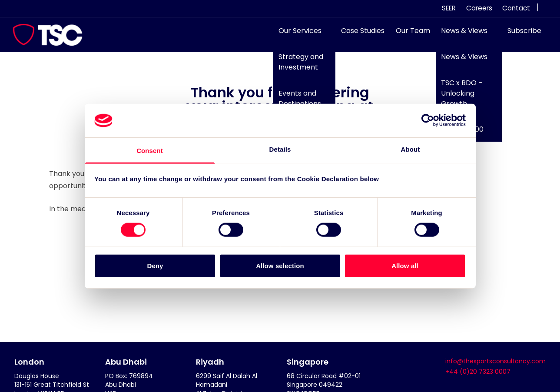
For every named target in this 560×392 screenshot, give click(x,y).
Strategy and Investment (297, 66)
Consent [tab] (150, 151)
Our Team (409, 35)
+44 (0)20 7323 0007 (478, 372)
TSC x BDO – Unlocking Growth (458, 97)
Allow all (405, 265)
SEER (449, 8)
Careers (479, 8)
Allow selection (280, 265)
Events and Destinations (295, 102)
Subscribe (520, 35)
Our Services (296, 35)
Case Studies (359, 35)
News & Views (460, 35)
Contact (516, 8)
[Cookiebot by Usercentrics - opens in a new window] (428, 120)
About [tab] (411, 149)
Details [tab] (280, 149)
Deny (155, 265)
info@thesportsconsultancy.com (495, 361)
